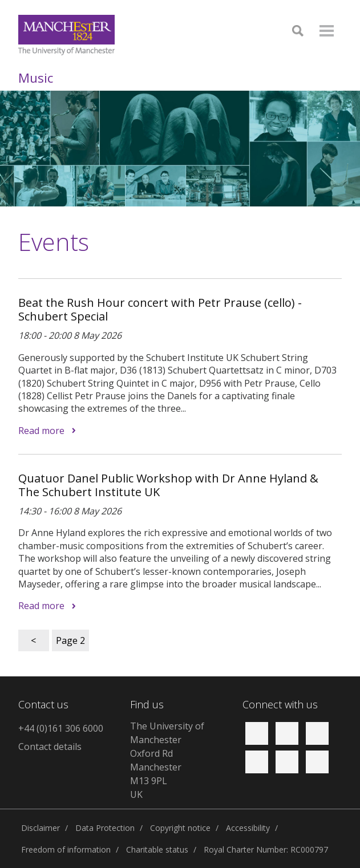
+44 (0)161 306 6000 (61, 728)
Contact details (50, 747)
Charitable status (157, 849)
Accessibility (248, 828)
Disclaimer (41, 828)
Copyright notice (180, 828)
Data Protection (105, 828)
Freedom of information (66, 849)
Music (36, 78)
